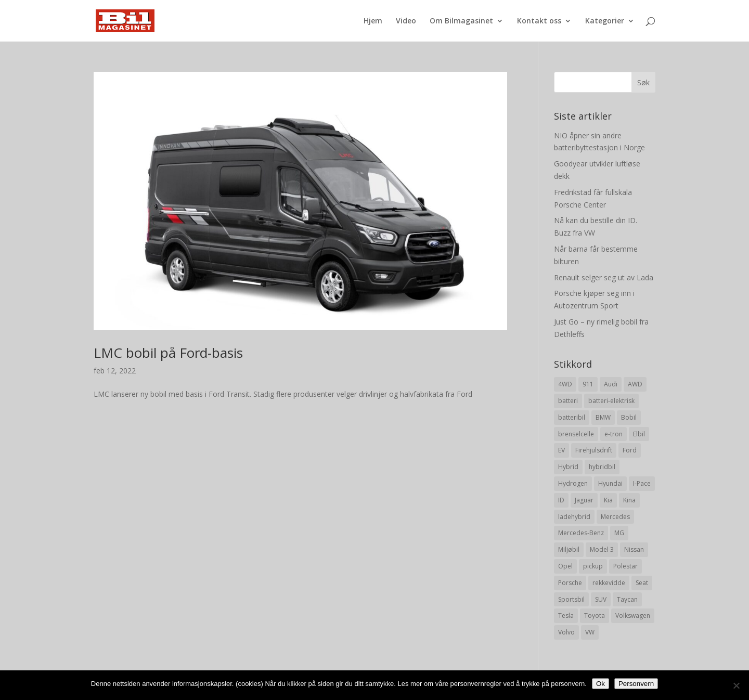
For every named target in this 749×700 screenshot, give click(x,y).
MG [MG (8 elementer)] (619, 533)
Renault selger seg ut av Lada (604, 277)
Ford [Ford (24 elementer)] (630, 450)
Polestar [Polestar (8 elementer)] (625, 566)
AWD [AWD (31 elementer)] (635, 384)
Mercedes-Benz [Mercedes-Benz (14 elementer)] (581, 533)
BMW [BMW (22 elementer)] (603, 417)
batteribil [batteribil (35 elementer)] (572, 417)
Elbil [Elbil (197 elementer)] (639, 434)
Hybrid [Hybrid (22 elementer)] (568, 467)
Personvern (636, 684)
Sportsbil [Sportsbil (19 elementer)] (571, 599)
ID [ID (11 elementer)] (561, 500)
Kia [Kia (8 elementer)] (608, 500)
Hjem (373, 21)
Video (406, 21)
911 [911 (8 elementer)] (588, 384)
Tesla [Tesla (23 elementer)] (566, 615)
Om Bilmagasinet (461, 21)
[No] (736, 685)
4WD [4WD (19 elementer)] (565, 384)
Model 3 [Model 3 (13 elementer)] (602, 549)
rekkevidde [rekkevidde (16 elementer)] (609, 583)
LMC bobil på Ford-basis (168, 353)
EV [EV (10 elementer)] (561, 450)
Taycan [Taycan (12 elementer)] (627, 599)
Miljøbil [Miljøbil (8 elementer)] (569, 549)
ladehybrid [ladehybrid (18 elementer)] (574, 517)
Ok (601, 684)
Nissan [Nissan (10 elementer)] (634, 549)
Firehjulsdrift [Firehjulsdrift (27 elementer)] (594, 450)
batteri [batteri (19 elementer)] (568, 401)
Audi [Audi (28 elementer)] (611, 384)
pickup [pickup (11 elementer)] (593, 566)
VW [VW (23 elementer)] (590, 632)
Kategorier (605, 21)
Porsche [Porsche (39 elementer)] (570, 583)
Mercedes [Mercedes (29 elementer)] (615, 517)
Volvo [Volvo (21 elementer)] (566, 632)
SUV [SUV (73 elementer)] (601, 599)
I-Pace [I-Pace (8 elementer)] (642, 483)
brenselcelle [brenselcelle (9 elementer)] (576, 434)
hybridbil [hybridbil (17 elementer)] (602, 467)
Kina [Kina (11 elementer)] (629, 500)
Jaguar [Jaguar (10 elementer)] (584, 500)
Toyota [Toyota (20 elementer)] (595, 615)
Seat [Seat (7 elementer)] (642, 583)
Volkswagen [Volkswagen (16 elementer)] (633, 615)
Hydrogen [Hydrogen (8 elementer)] (573, 483)
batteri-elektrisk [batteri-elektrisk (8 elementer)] (611, 401)
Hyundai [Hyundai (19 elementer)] (610, 483)
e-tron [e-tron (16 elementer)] (614, 434)
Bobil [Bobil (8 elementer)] (629, 417)
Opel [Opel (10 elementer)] (565, 566)
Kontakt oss (539, 21)
